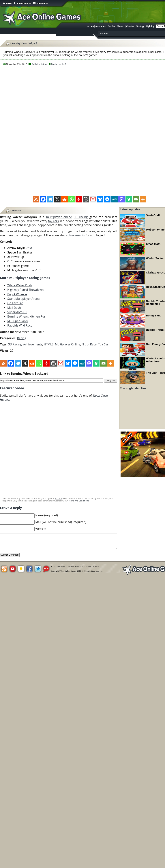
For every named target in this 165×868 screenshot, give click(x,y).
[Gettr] (79, 199)
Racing (21, 338)
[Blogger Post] (86, 199)
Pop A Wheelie (17, 294)
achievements (75, 235)
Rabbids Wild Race (20, 326)
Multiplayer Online (67, 344)
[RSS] (36, 199)
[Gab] (129, 199)
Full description (39, 64)
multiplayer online (59, 217)
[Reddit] (64, 199)
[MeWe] (114, 199)
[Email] (136, 199)
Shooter (121, 26)
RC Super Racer (18, 321)
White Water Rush (20, 285)
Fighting (150, 26)
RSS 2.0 (58, 498)
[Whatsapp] (72, 199)
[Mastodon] (122, 199)
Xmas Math (153, 244)
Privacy (96, 566)
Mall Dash (14, 308)
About (53, 566)
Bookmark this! (58, 64)
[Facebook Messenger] (107, 199)
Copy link (111, 380)
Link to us (61, 566)
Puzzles (111, 26)
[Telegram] (50, 199)
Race (93, 344)
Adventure (101, 26)
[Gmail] (93, 199)
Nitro (85, 344)
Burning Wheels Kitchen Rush (27, 317)
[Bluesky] (100, 199)
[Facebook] (43, 199)
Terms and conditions (83, 566)
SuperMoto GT (17, 312)
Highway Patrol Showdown (26, 290)
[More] (143, 199)
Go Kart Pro (15, 303)
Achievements (33, 344)
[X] (57, 199)
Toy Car (103, 344)
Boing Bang (154, 315)
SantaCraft (153, 215)
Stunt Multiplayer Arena (24, 299)
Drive (29, 248)
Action (90, 26)
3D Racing (15, 344)
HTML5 (49, 344)
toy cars (53, 221)
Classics (130, 26)
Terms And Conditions (78, 501)
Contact (70, 566)
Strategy (140, 26)
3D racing (81, 217)
